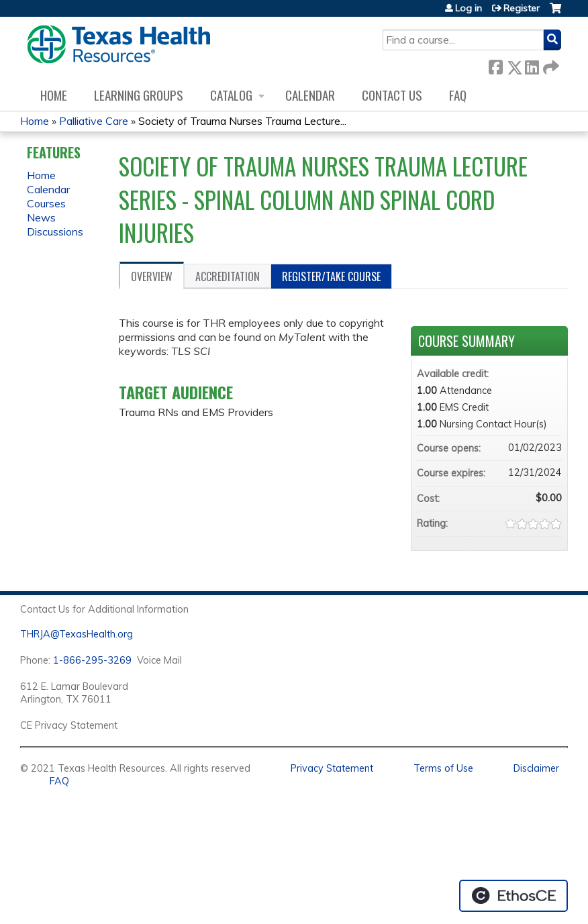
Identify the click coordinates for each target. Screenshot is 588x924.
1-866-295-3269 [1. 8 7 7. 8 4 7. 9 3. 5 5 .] (92, 660)
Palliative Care (94, 121)
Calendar (310, 95)
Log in (469, 8)
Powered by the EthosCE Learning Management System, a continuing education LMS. (513, 896)
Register (522, 8)
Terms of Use (443, 768)
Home (54, 95)
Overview (152, 276)
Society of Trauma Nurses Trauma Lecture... (242, 121)
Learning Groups (139, 95)
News (41, 217)
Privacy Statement (332, 768)
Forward (550, 65)
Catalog (231, 95)
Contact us (392, 95)
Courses (46, 203)
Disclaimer (536, 768)
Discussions (55, 232)
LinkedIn (532, 65)
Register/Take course (331, 276)
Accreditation (228, 276)
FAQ (458, 95)
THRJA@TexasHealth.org (77, 634)
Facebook (495, 65)
